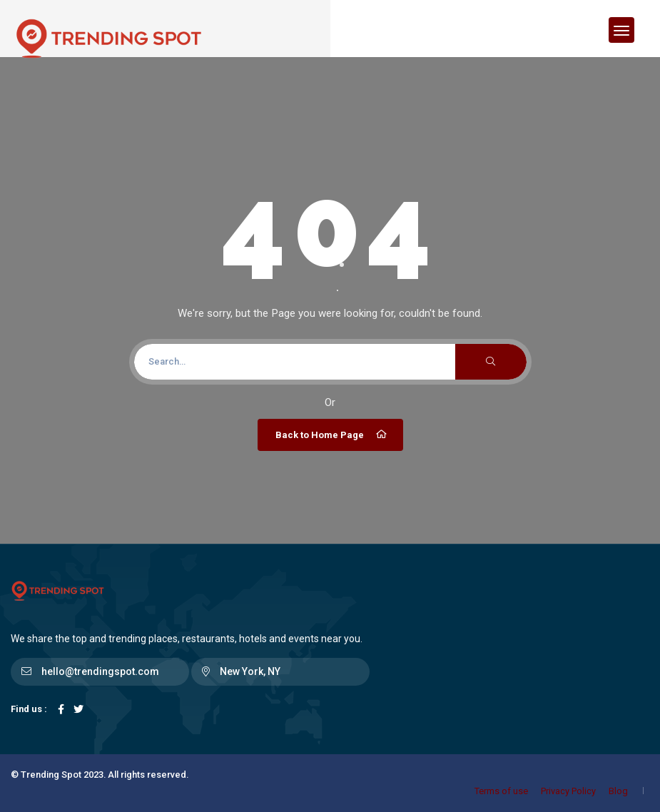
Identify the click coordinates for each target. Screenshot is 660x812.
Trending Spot (51, 775)
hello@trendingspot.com (100, 671)
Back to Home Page (332, 435)
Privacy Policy (568, 791)
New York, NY (250, 671)
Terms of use (501, 791)
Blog (618, 791)
